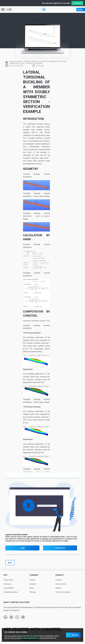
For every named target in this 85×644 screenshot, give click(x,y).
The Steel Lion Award (63, 592)
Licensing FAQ (8, 588)
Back (10, 563)
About (32, 588)
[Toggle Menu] (3, 9)
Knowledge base (16, 62)
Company (34, 575)
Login (22, 548)
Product (60, 575)
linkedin (6, 617)
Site (5, 575)
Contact (32, 580)
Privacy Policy (8, 580)
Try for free (60, 548)
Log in (81, 10)
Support (58, 588)
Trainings (33, 592)
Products (59, 580)
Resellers (33, 584)
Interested (77, 3)
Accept (75, 635)
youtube (11, 617)
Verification (8, 584)
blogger (23, 617)
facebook (17, 617)
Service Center (61, 584)
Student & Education (11, 592)
